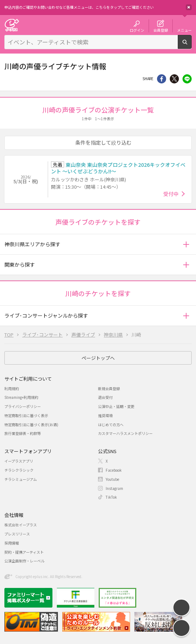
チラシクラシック (19, 470)
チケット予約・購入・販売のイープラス (12, 25)
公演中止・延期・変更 (116, 406)
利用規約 (12, 388)
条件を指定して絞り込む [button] (103, 142)
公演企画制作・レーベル (24, 561)
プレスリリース (17, 534)
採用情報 (12, 543)
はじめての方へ (111, 425)
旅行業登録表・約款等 (23, 433)
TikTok (111, 497)
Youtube (112, 479)
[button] (186, 244)
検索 (191, 46)
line (187, 79)
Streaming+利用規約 (21, 397)
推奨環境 (105, 415)
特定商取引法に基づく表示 (26, 415)
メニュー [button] (184, 30)
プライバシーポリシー (23, 406)
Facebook (114, 470)
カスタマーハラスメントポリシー (125, 433)
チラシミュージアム (21, 479)
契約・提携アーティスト (24, 552)
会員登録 (161, 30)
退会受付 (105, 397)
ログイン (137, 30)
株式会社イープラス (21, 525)
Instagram (114, 488)
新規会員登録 (109, 388)
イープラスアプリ (19, 461)
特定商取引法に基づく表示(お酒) (31, 425)
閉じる (189, 7)
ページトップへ (98, 358)
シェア (162, 79)
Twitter (174, 79)
